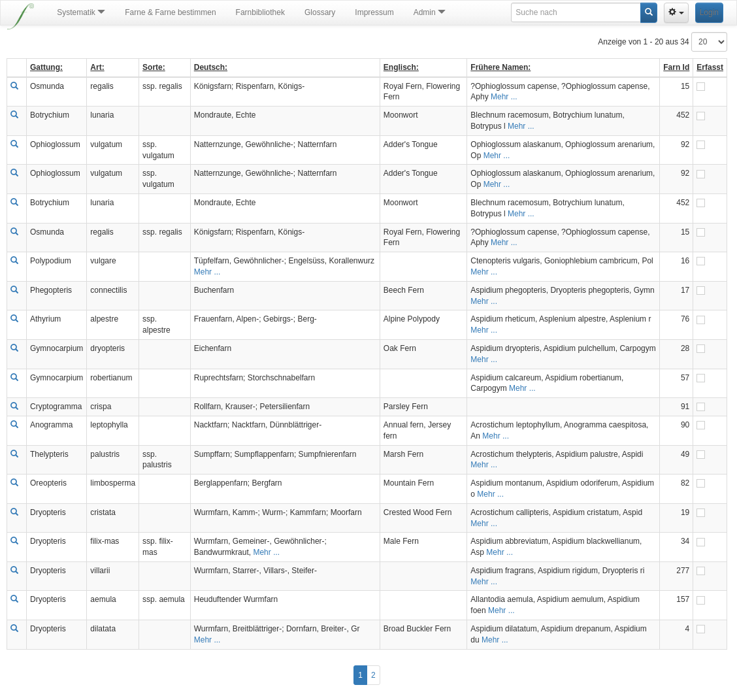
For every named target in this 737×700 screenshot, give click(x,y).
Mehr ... (504, 97)
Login (709, 12)
